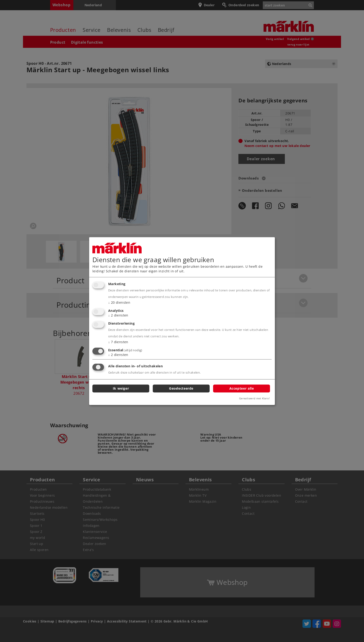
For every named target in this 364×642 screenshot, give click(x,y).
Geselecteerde (181, 388)
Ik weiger (121, 388)
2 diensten (118, 315)
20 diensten (119, 303)
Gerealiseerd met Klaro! (254, 398)
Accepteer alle (242, 388)
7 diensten (118, 342)
